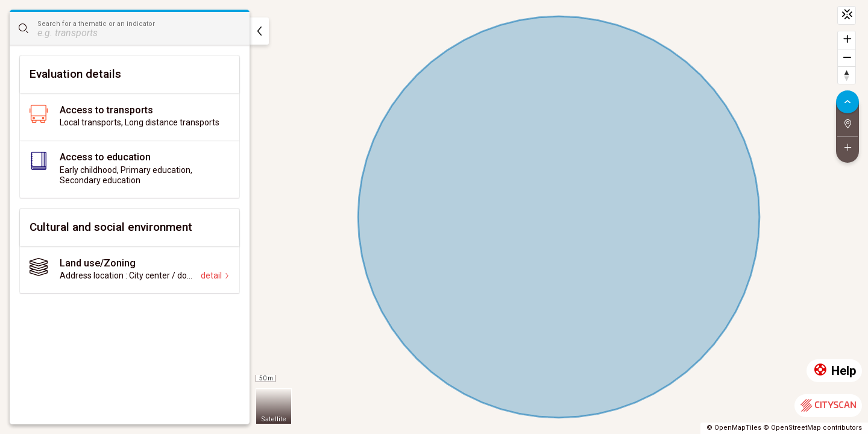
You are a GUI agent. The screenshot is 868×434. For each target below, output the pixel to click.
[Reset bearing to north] (847, 75)
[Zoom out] (847, 58)
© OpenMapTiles (734, 428)
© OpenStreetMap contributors (813, 428)
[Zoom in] (847, 40)
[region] (434, 217)
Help (834, 371)
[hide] (259, 31)
